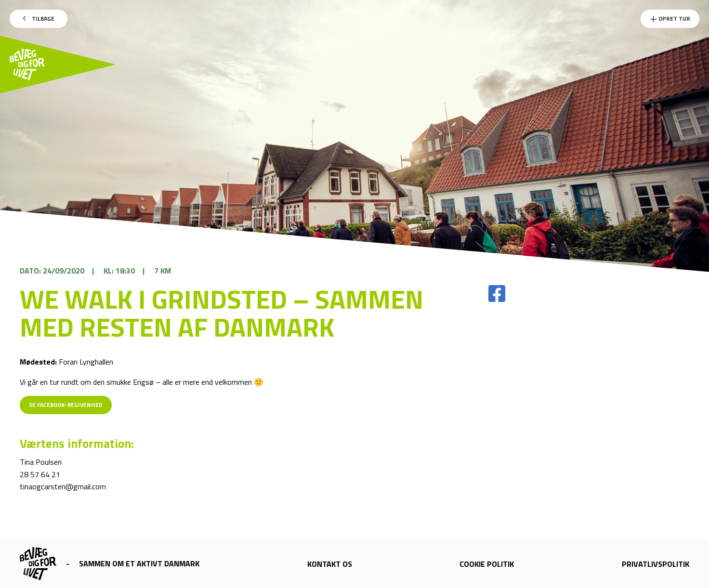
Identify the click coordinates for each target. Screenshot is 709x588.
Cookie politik (487, 564)
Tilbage (39, 19)
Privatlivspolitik (656, 564)
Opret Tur (670, 19)
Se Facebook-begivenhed (66, 405)
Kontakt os (330, 564)
